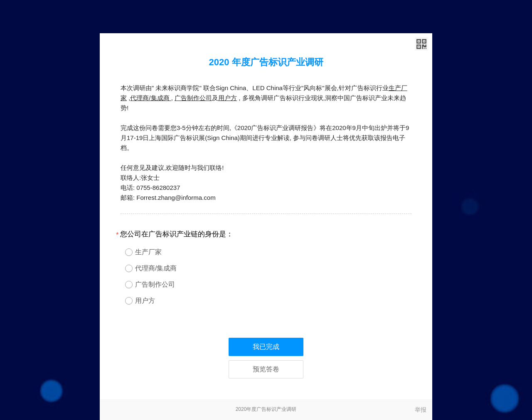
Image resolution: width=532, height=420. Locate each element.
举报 (421, 410)
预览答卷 (266, 369)
